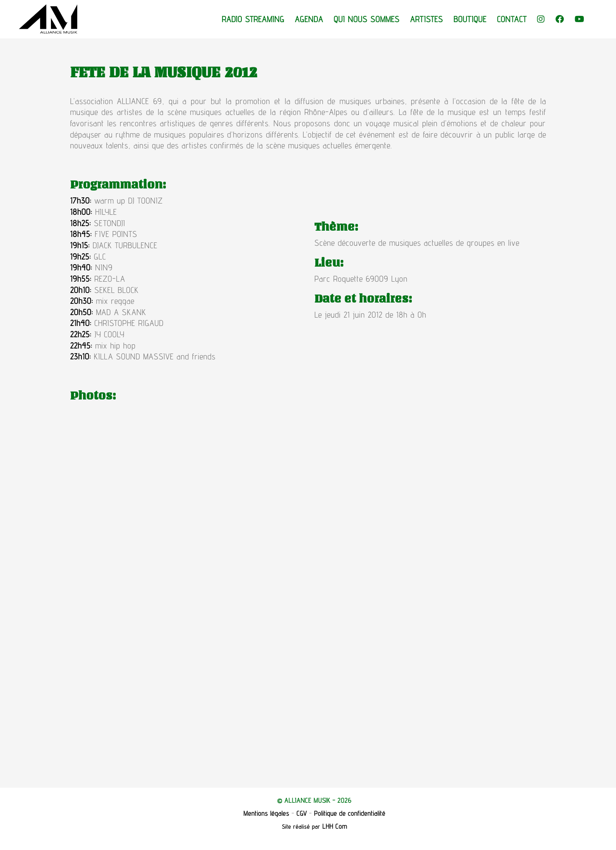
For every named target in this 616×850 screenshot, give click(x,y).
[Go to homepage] (48, 19)
